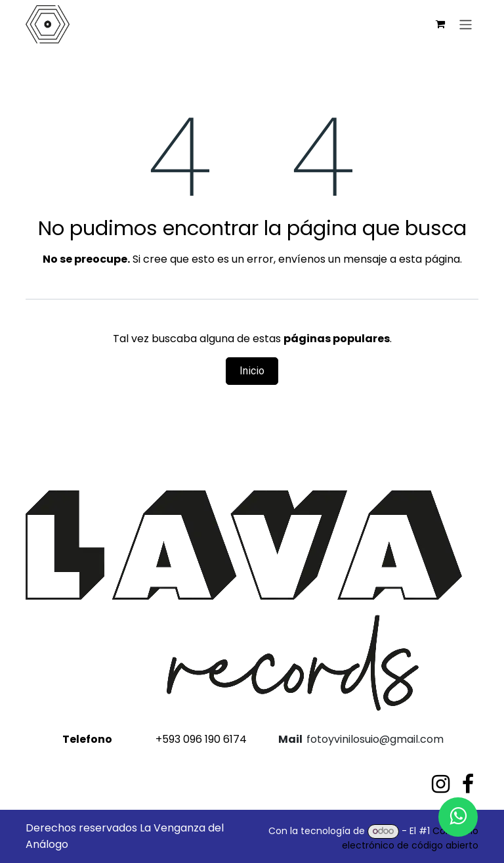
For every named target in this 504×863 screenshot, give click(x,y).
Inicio (252, 371)
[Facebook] (468, 784)
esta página (430, 259)
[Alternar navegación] (466, 24)
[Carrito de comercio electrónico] (440, 24)
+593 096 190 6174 (154, 739)
